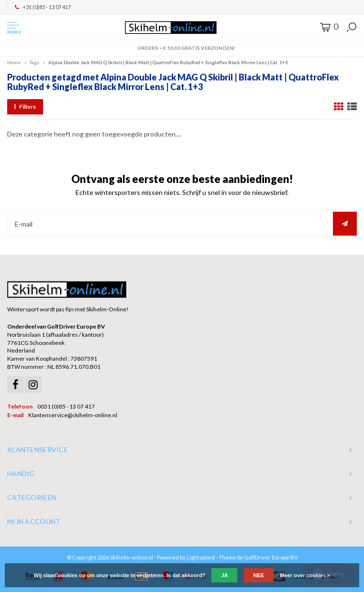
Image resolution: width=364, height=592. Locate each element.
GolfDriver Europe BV (271, 557)
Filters (25, 107)
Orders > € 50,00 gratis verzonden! (182, 48)
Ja (224, 575)
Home (14, 62)
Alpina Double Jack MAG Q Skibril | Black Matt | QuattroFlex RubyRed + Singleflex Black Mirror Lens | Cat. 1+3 (168, 62)
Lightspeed (201, 557)
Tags (34, 62)
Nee (259, 575)
